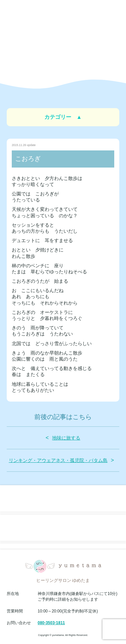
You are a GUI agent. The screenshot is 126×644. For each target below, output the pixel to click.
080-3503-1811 (51, 623)
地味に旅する (66, 438)
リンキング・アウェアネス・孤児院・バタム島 (58, 460)
